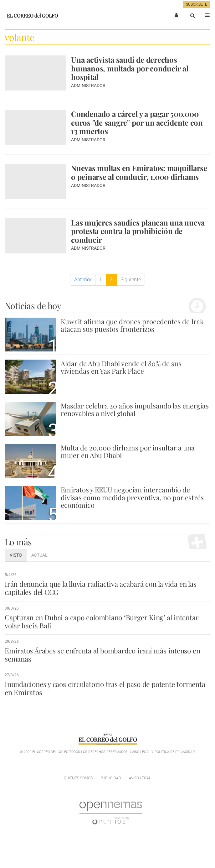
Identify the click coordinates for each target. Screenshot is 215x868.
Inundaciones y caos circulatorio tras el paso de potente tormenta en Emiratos (105, 688)
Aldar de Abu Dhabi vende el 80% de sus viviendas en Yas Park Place (121, 367)
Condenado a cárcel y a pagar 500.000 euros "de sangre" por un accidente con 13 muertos (137, 122)
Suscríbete (197, 4)
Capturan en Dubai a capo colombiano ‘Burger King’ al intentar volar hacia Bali (102, 621)
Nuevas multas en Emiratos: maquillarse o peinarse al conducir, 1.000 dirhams (139, 172)
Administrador (89, 86)
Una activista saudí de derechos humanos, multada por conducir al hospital (130, 68)
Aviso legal (140, 778)
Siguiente (131, 280)
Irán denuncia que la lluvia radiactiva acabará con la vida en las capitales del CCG (100, 588)
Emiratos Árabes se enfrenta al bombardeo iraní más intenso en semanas (102, 655)
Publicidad (111, 778)
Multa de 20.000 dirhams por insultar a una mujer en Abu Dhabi (128, 451)
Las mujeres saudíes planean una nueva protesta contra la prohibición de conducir (138, 231)
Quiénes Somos (78, 778)
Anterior (83, 280)
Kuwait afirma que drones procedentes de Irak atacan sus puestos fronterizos (132, 325)
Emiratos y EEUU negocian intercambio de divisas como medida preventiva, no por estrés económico (132, 497)
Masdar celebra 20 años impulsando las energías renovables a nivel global (135, 409)
